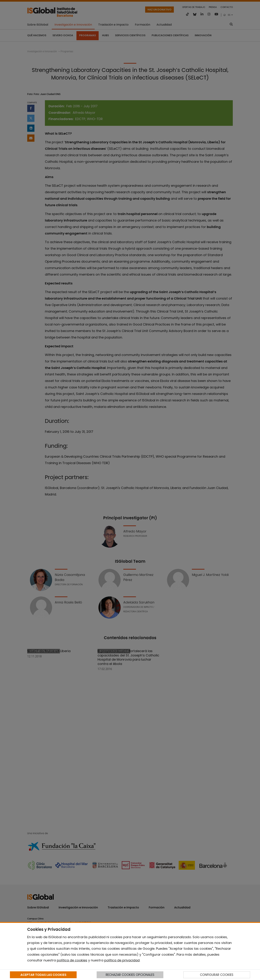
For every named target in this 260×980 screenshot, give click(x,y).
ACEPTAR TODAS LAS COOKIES (43, 975)
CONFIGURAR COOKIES (217, 975)
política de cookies (72, 960)
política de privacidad (122, 960)
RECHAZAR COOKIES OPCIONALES (130, 975)
